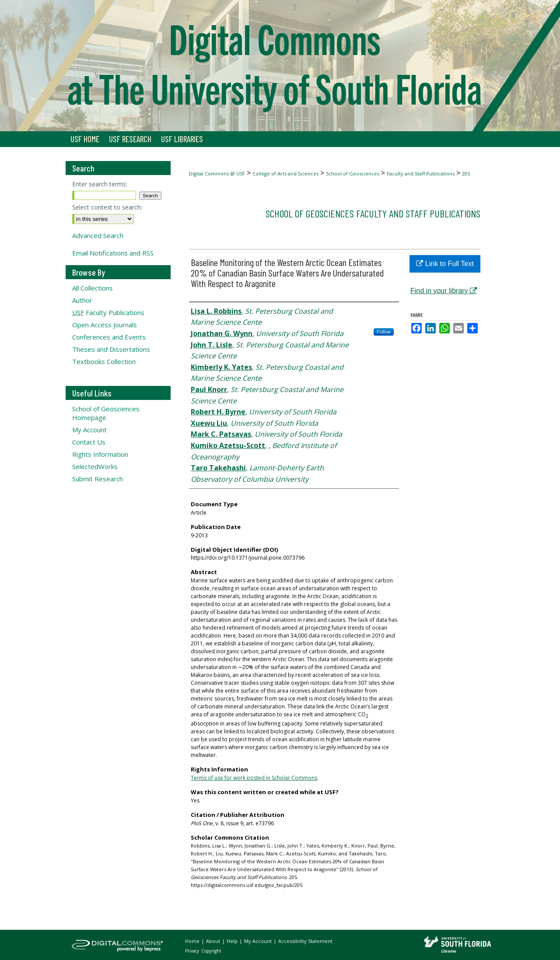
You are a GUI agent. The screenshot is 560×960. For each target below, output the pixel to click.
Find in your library (444, 291)
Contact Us (89, 442)
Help (233, 941)
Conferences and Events (109, 337)
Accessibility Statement (305, 941)
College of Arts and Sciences (285, 173)
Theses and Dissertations (111, 349)
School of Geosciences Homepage (106, 413)
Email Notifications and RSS (113, 253)
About (214, 941)
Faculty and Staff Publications (421, 173)
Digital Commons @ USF (217, 173)
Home (193, 941)
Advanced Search (98, 235)
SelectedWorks (95, 466)
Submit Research (98, 479)
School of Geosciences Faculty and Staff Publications (373, 213)
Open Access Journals (105, 325)
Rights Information (100, 454)
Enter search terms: (100, 184)
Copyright (211, 951)
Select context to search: (107, 207)
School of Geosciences (353, 173)
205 (466, 173)
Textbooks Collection (104, 361)
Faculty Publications (108, 312)
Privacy (193, 951)
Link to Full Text (445, 264)
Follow (384, 332)
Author (82, 300)
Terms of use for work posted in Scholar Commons (254, 778)
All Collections (93, 288)
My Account (89, 430)
